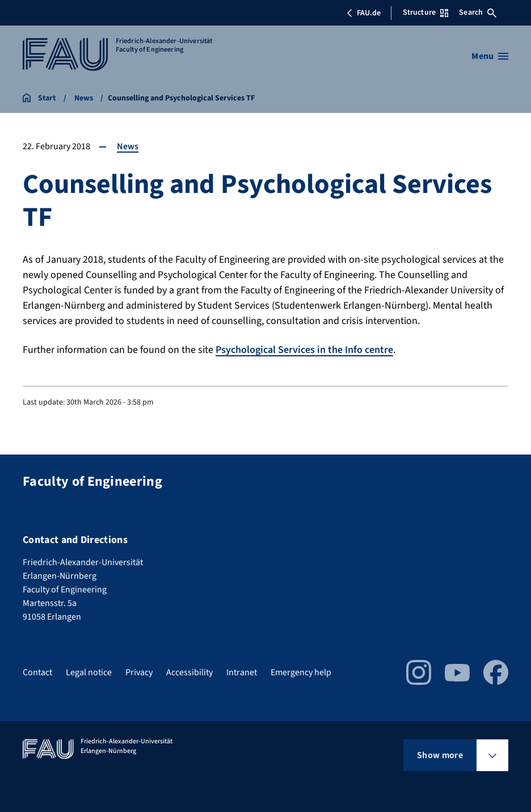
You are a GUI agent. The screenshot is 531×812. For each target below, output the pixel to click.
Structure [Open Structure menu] (425, 12)
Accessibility (189, 672)
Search (478, 12)
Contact (37, 672)
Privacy (139, 672)
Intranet (242, 672)
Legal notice (89, 672)
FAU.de (364, 13)
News (128, 146)
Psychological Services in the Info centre (304, 350)
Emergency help (301, 672)
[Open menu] (490, 56)
